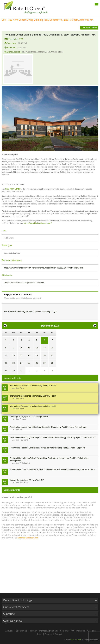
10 (21, 348)
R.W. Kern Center (13, 189)
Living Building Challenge (34, 283)
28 (52, 363)
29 (6, 371)
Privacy (33, 631)
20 (44, 355)
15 (6, 355)
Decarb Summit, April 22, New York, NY (27, 480)
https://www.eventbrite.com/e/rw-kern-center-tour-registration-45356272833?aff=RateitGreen (44, 268)
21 (52, 355)
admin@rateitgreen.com (28, 538)
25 (29, 363)
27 (44, 363)
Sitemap (49, 634)
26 (37, 363)
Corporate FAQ (67, 631)
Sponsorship (22, 631)
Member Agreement (48, 631)
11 (29, 348)
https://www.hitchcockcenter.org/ (38, 223)
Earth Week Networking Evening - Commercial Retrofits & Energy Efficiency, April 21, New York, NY (53, 437)
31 (21, 371)
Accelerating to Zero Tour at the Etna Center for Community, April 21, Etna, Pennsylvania (48, 427)
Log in (54, 311)
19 (37, 355)
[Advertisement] (50, 564)
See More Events (89, 27)
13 (44, 348)
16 (14, 355)
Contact (59, 634)
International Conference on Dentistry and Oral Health (33, 386)
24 (21, 363)
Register (25, 311)
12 (37, 348)
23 (14, 363)
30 (14, 371)
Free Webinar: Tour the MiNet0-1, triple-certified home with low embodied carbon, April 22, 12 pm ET (53, 470)
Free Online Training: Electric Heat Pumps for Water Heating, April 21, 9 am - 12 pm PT (47, 448)
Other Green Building (13, 283)
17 (21, 355)
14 (52, 348)
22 (6, 363)
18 (29, 355)
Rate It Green (76, 640)
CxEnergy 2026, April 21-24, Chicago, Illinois (29, 417)
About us (9, 631)
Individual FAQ (83, 631)
